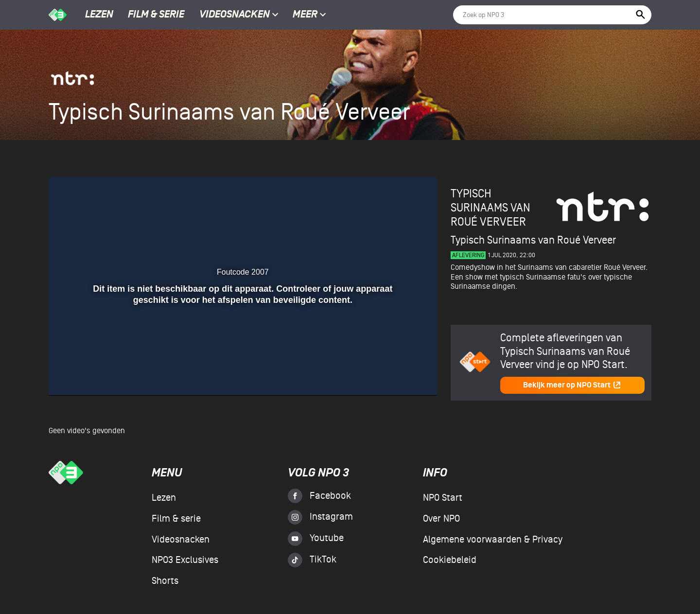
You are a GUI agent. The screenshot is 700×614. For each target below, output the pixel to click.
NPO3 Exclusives (185, 560)
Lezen (99, 15)
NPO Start (443, 498)
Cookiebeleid (450, 560)
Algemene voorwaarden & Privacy (493, 540)
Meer (309, 15)
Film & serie (156, 15)
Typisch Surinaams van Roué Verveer (490, 208)
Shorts (165, 581)
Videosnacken (235, 15)
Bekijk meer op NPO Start (572, 385)
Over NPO (441, 519)
